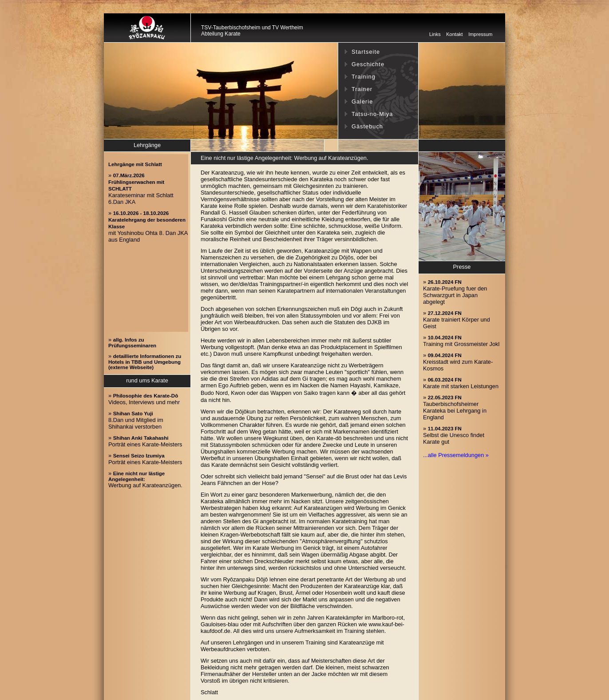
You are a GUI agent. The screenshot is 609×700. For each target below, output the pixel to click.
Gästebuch (367, 126)
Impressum (480, 34)
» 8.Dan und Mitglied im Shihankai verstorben (136, 420)
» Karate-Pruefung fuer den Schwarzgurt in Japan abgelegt (455, 292)
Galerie (362, 101)
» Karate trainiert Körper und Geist (457, 320)
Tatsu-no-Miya (372, 114)
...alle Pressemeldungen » (456, 455)
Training (364, 77)
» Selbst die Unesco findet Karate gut (454, 435)
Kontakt (454, 34)
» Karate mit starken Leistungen (461, 383)
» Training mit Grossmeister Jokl (461, 341)
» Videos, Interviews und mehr (144, 399)
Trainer (362, 89)
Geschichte (368, 64)
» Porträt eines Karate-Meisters (145, 441)
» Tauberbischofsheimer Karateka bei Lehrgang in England (455, 407)
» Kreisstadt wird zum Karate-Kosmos (458, 362)
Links (435, 34)
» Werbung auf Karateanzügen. (145, 479)
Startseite (366, 52)
